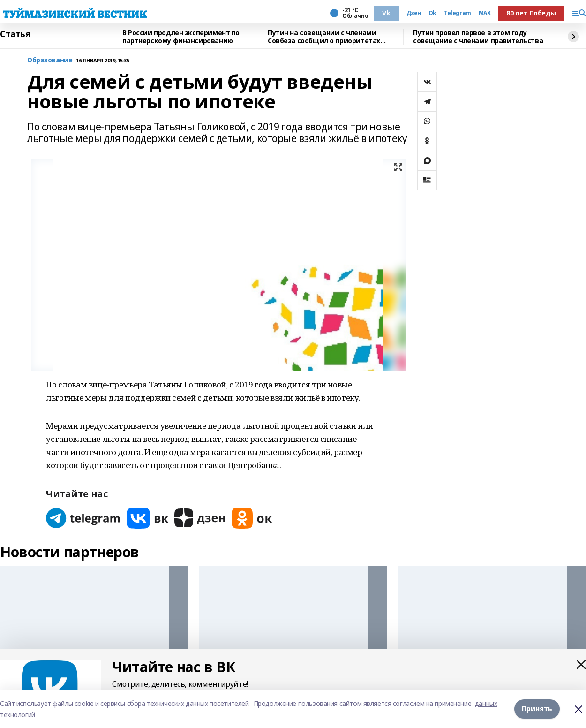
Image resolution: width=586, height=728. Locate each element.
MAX (485, 13)
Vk (386, 13)
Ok (432, 13)
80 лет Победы (531, 13)
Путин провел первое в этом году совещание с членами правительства (478, 37)
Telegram (458, 13)
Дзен (414, 13)
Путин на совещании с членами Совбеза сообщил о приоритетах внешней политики (324, 37)
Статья (15, 34)
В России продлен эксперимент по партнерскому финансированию (181, 37)
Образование (50, 60)
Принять (537, 709)
